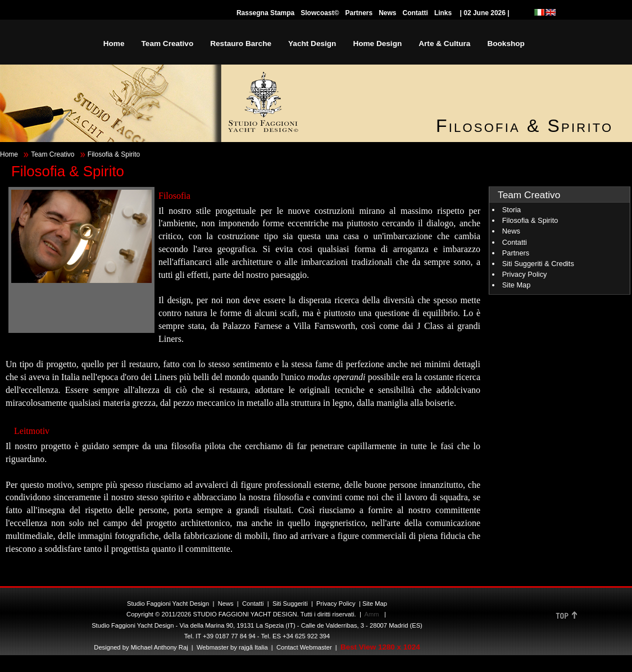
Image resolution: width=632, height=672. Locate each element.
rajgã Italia (253, 647)
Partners (359, 13)
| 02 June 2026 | (485, 13)
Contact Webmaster (304, 647)
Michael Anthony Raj (160, 647)
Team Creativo (53, 154)
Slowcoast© (320, 13)
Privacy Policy (525, 274)
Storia (511, 210)
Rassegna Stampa (265, 13)
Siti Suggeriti (290, 604)
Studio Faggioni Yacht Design (168, 604)
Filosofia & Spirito (530, 220)
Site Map (517, 285)
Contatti (415, 13)
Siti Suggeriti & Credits (538, 264)
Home (9, 154)
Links (443, 13)
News (387, 13)
